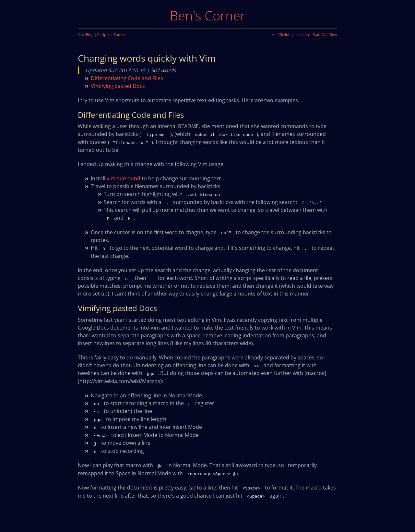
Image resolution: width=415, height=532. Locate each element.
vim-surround (124, 178)
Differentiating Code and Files (127, 78)
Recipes (104, 35)
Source (119, 35)
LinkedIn (302, 35)
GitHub (285, 35)
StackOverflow (325, 35)
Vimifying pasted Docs (118, 86)
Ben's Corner (208, 15)
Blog (90, 35)
